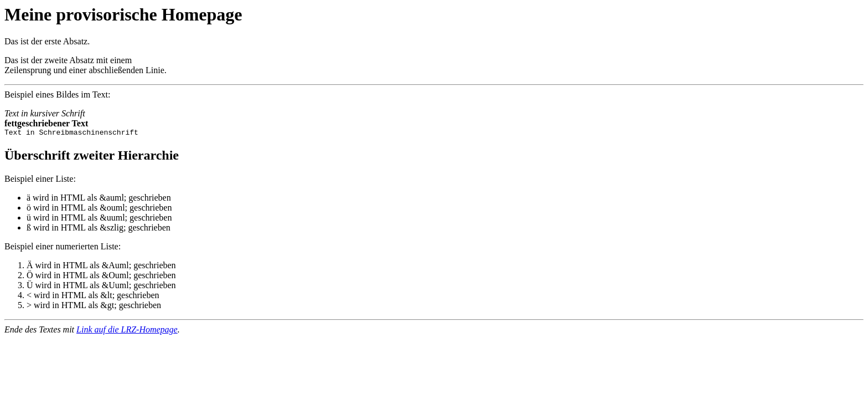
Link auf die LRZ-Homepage (127, 331)
